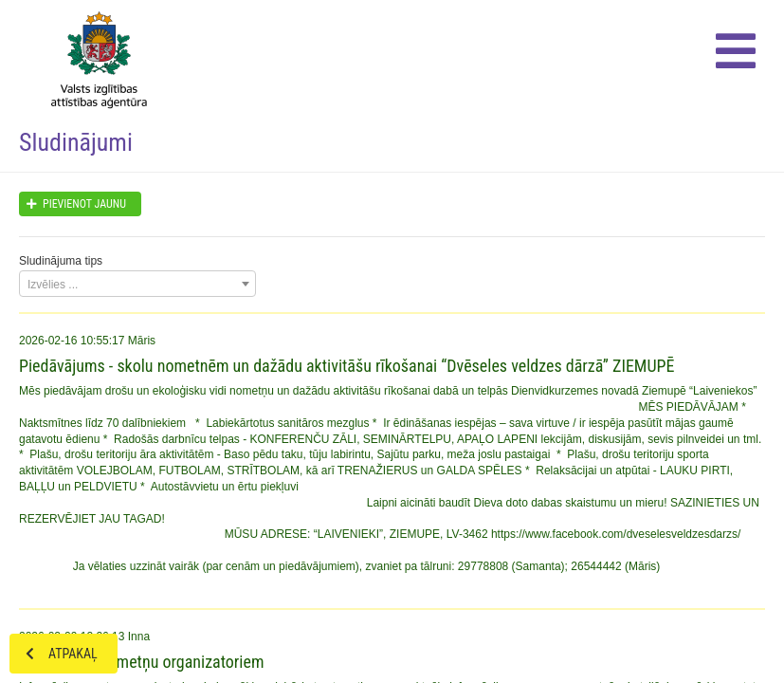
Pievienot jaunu (73, 204)
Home (94, 57)
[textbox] (137, 285)
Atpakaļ (54, 654)
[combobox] (137, 284)
